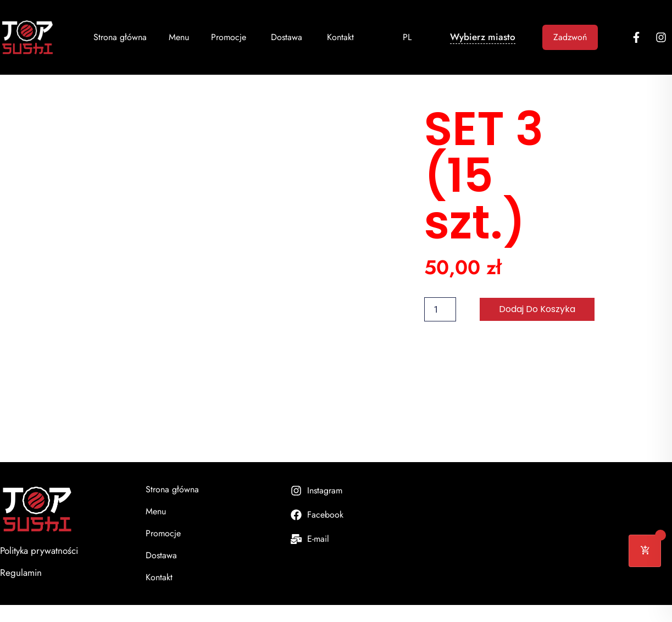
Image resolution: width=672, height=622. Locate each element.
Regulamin (21, 573)
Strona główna (120, 37)
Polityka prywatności (39, 551)
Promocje (230, 37)
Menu (179, 37)
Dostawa (288, 37)
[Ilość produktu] (440, 309)
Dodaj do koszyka (537, 309)
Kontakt (340, 37)
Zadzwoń (570, 37)
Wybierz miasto (483, 37)
